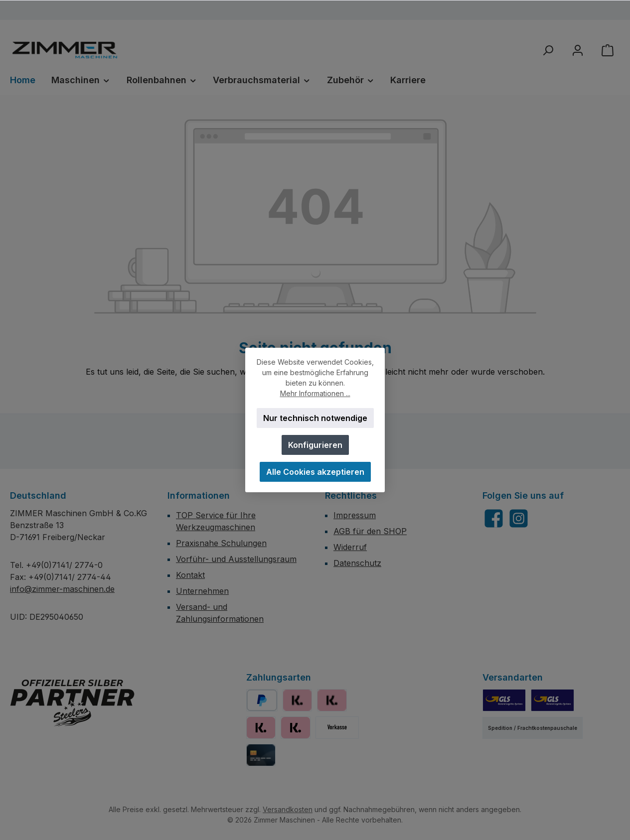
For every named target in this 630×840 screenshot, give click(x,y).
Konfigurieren (315, 445)
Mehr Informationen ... (315, 393)
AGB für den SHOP (370, 531)
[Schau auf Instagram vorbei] (519, 518)
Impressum (355, 515)
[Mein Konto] (578, 50)
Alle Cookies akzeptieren (315, 472)
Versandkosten (288, 809)
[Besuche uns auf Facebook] (494, 518)
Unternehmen (202, 591)
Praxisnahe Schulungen (221, 543)
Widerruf (350, 547)
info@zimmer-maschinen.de (62, 589)
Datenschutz (357, 563)
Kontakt (190, 575)
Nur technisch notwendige (315, 418)
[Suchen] (548, 50)
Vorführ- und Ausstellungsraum (236, 559)
